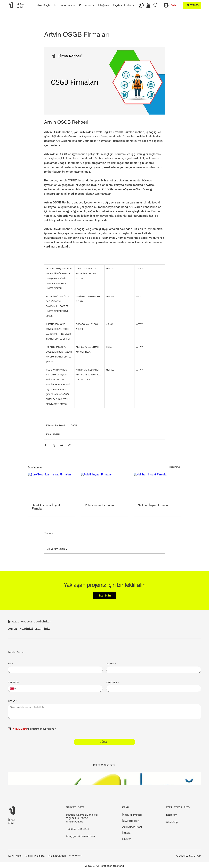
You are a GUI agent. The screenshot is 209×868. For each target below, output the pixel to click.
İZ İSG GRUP (20, 5)
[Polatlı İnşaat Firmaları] (105, 486)
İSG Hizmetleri (131, 821)
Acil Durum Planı (132, 827)
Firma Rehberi (56, 425)
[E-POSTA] (153, 689)
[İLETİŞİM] (192, 5)
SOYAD (111, 664)
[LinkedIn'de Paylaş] (62, 445)
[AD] (54, 670)
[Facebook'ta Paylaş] (46, 445)
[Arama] (156, 5)
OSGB (74, 425)
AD (11, 664)
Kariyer (126, 839)
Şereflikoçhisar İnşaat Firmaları (46, 507)
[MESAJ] (104, 711)
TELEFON (14, 682)
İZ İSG (11, 820)
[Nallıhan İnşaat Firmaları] (157, 486)
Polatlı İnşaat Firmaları (99, 505)
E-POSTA (113, 682)
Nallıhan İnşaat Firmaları (154, 505)
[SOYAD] (153, 670)
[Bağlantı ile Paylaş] (70, 445)
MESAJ (13, 701)
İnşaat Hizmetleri (132, 815)
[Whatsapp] (141, 5)
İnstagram (171, 815)
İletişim (126, 833)
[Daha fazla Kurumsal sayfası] (93, 5)
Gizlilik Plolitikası (35, 856)
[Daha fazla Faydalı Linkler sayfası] (133, 5)
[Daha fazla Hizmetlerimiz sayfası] (74, 5)
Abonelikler (76, 856)
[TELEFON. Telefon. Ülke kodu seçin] (13, 689)
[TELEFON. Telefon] (58, 689)
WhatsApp (172, 822)
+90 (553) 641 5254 (77, 829)
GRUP (12, 823)
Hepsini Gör (175, 467)
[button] (148, 5)
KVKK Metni (15, 856)
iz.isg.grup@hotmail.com (80, 836)
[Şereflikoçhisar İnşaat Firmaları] (52, 486)
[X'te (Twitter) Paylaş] (54, 445)
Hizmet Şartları (57, 856)
